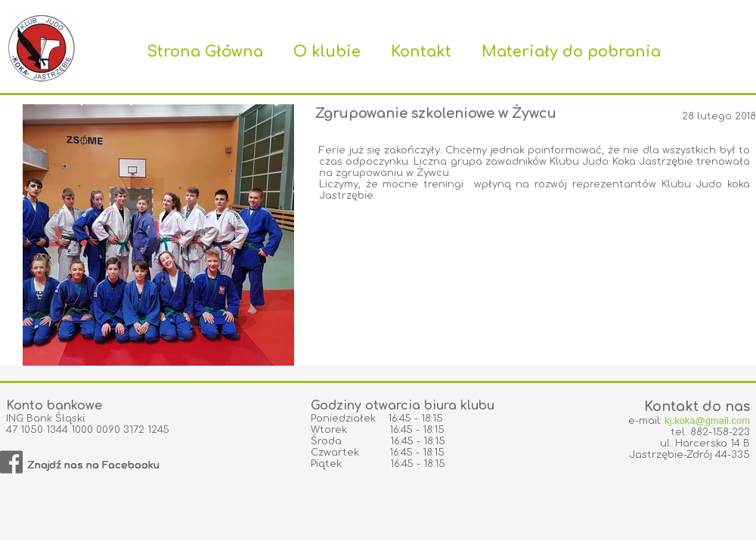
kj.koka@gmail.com (707, 420)
